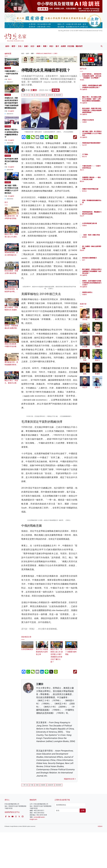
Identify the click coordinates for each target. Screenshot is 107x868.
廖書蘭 (94, 239)
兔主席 (94, 147)
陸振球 (94, 252)
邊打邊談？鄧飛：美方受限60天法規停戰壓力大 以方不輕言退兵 (96, 135)
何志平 (94, 218)
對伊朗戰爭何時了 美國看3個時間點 (71, 753)
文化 (20, 46)
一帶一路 (25, 95)
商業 (45, 46)
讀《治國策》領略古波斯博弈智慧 (96, 248)
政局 (7, 46)
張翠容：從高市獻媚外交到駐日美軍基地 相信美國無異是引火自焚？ (96, 285)
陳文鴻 (94, 157)
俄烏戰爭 (59, 95)
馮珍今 (10, 79)
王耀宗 (34, 90)
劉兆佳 (94, 193)
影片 (57, 46)
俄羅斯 (43, 95)
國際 (32, 53)
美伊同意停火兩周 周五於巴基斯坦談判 (11, 161)
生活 (32, 46)
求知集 (56, 90)
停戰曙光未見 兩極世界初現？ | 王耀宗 (47, 53)
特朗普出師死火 (96, 292)
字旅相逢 (8, 68)
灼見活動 (71, 46)
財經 (26, 46)
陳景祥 (94, 183)
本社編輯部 (11, 111)
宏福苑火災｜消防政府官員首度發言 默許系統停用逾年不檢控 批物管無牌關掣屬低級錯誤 (11, 103)
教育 (13, 46)
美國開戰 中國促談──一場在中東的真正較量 (96, 179)
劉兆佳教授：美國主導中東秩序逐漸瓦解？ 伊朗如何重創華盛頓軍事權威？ (96, 112)
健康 (38, 46)
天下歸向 (94, 154)
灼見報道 (8, 95)
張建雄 (94, 227)
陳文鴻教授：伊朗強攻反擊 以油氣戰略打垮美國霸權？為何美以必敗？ (96, 273)
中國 (32, 95)
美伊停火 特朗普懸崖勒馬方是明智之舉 (42, 753)
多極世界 (51, 95)
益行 (93, 204)
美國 (37, 95)
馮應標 (94, 124)
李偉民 (94, 80)
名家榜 (63, 46)
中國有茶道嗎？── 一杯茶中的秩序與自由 (12, 74)
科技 (51, 46)
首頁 (23, 53)
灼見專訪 (8, 182)
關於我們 (79, 46)
